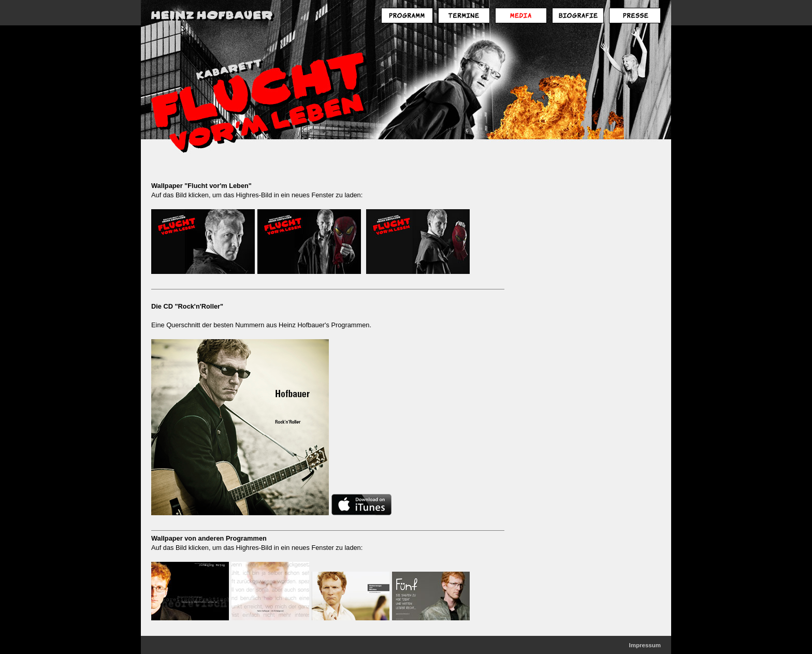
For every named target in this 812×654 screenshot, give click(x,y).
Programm (407, 16)
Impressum (645, 645)
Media (521, 16)
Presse (635, 16)
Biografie (578, 16)
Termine (464, 16)
